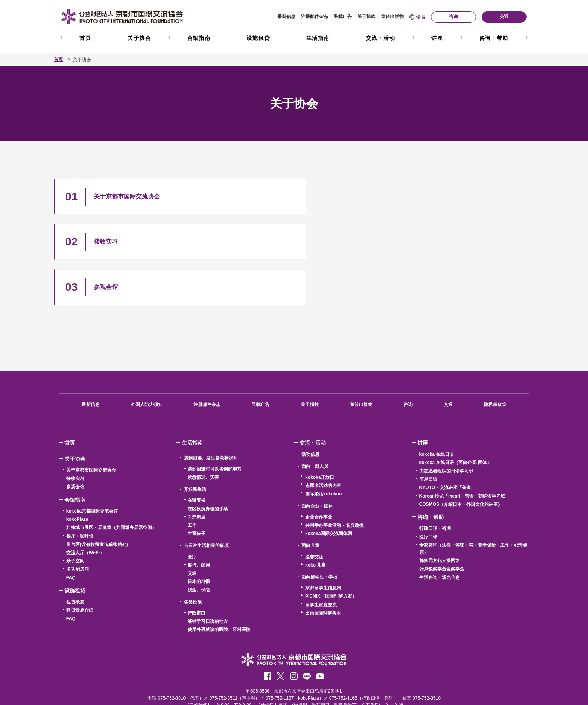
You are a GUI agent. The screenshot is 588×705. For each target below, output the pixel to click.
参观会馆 (75, 443)
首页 (85, 38)
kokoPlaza (77, 476)
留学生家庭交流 (321, 561)
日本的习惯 (199, 538)
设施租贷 (258, 38)
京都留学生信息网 (323, 545)
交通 (448, 361)
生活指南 (318, 38)
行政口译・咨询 (435, 485)
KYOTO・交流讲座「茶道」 (447, 444)
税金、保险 (199, 547)
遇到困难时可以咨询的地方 (214, 426)
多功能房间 (78, 526)
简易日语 (428, 436)
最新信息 (286, 17)
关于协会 (139, 38)
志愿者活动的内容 (323, 442)
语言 (421, 17)
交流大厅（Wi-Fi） (85, 510)
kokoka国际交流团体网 (329, 490)
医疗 (192, 514)
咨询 (408, 361)
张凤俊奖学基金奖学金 (442, 526)
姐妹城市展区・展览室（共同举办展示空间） (111, 484)
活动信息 (310, 411)
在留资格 (196, 457)
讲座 (437, 38)
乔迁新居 (196, 474)
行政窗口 (196, 570)
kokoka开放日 (320, 434)
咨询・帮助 (494, 38)
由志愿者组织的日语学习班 (446, 428)
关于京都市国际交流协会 (91, 427)
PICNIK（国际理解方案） (331, 553)
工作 (192, 482)
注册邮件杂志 (315, 17)
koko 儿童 (316, 522)
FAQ (71, 534)
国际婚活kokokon (323, 451)
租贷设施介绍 (80, 567)
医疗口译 (428, 494)
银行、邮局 (199, 522)
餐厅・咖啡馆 (80, 493)
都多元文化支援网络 (439, 517)
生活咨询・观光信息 (439, 534)
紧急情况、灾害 (203, 434)
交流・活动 (381, 38)
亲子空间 (75, 518)
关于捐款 (366, 17)
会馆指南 (199, 38)
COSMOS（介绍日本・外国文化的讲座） (461, 461)
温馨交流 (314, 514)
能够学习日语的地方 (208, 578)
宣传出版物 (392, 17)
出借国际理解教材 (323, 570)
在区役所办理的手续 (208, 466)
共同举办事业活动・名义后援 (334, 482)
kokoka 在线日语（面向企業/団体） (455, 419)
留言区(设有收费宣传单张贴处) (97, 501)
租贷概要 (75, 559)
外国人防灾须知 (147, 361)
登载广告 (343, 17)
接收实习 (75, 435)
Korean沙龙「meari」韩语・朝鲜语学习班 (462, 453)
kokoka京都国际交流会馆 (92, 468)
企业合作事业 (319, 474)
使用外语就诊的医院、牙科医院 (219, 586)
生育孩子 (196, 490)
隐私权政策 (495, 361)
